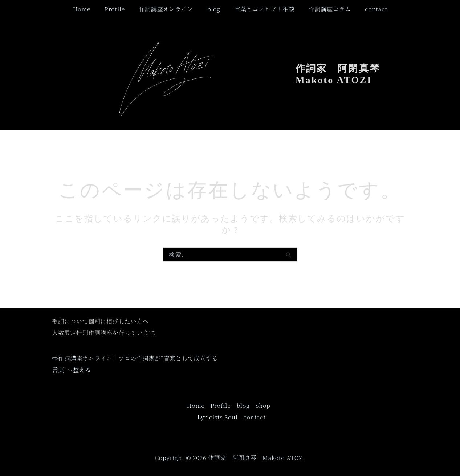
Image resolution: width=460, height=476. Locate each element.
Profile (119, 9)
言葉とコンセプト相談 (262, 9)
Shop (263, 405)
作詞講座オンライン (168, 9)
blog (214, 9)
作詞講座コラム (325, 9)
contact (369, 9)
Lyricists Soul (217, 417)
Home (89, 9)
